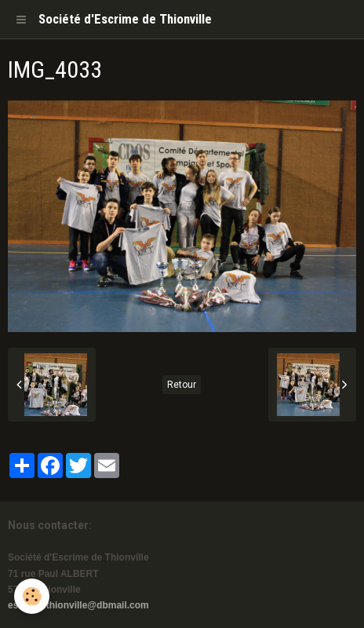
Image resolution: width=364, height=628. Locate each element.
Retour (182, 385)
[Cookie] (32, 596)
